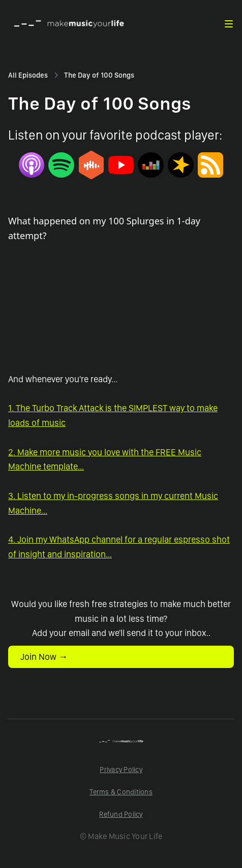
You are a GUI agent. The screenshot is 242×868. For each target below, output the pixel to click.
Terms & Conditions (121, 792)
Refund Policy (121, 814)
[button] (229, 24)
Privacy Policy (121, 770)
